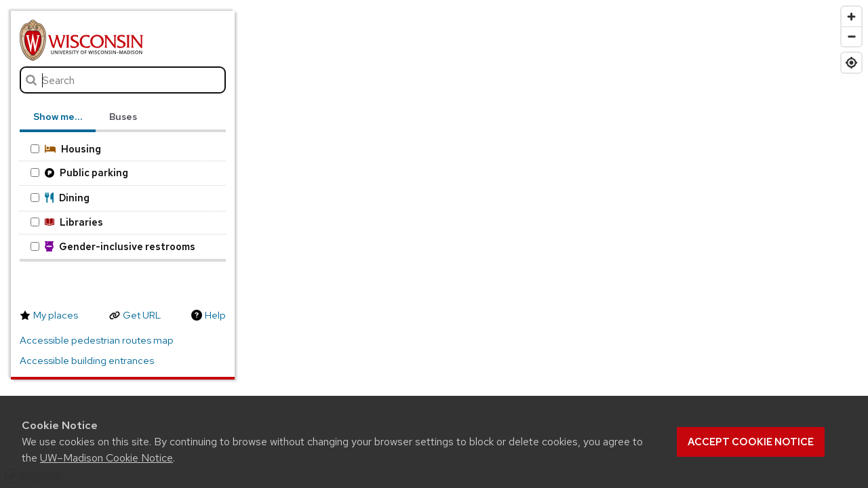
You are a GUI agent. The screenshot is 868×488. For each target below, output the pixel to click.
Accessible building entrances (87, 361)
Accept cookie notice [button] (751, 442)
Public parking (79, 172)
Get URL (142, 315)
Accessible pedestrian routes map (97, 340)
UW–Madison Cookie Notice (106, 458)
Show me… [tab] (58, 117)
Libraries (67, 222)
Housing (66, 149)
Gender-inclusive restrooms (113, 246)
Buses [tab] (123, 117)
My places (56, 315)
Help (215, 315)
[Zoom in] (851, 17)
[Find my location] (851, 63)
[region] (434, 244)
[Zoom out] (851, 36)
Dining (60, 198)
